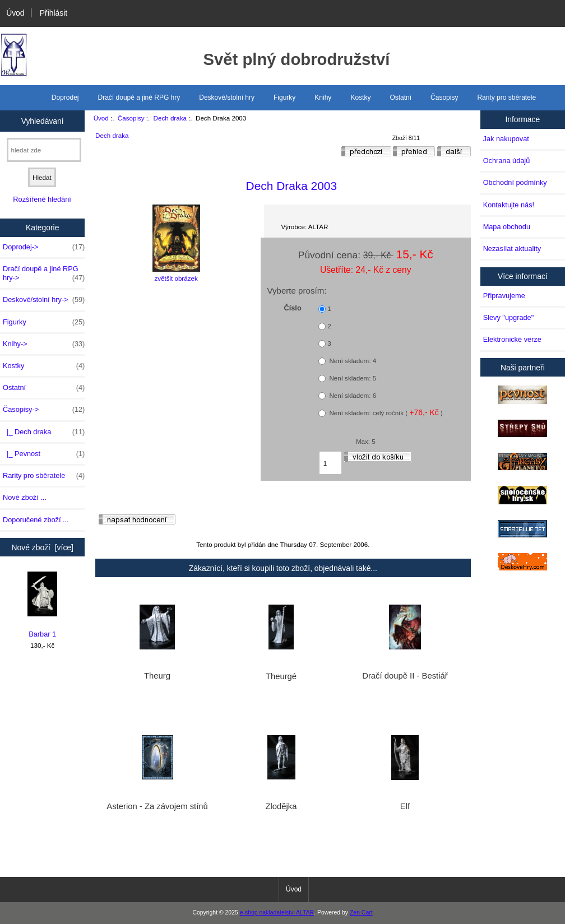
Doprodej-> (44, 247)
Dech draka (170, 118)
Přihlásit (54, 13)
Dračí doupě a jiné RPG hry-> (44, 273)
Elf (405, 806)
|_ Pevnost (44, 454)
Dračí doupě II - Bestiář (405, 676)
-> (44, 410)
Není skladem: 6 (352, 395)
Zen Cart (361, 913)
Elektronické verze (512, 339)
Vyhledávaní (43, 120)
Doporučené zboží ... (36, 520)
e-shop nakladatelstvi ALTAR (277, 913)
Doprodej (65, 97)
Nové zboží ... (25, 497)
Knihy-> (44, 344)
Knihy (323, 97)
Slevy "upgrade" (509, 317)
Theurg (157, 676)
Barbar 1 (42, 605)
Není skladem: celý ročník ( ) (385, 412)
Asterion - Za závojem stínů (157, 806)
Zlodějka (281, 806)
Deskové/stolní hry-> (44, 300)
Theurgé (281, 676)
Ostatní (400, 97)
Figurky (284, 97)
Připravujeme (504, 296)
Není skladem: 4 (352, 361)
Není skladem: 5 (352, 378)
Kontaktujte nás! (509, 205)
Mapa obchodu (507, 227)
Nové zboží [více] (42, 547)
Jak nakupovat (506, 139)
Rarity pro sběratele (506, 97)
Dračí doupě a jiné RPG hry (139, 97)
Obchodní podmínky (515, 182)
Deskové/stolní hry (227, 97)
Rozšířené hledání (42, 199)
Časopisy (131, 118)
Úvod (15, 13)
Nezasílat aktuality (512, 249)
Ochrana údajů (507, 161)
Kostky (360, 97)
